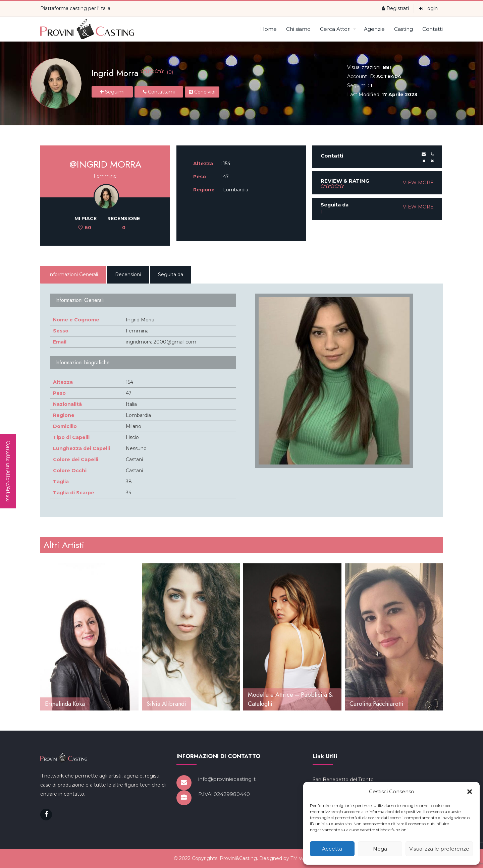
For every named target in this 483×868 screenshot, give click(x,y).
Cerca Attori (338, 29)
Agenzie (374, 29)
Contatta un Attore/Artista (8, 471)
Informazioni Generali (73, 274)
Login (428, 8)
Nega (380, 849)
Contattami (159, 92)
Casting (404, 29)
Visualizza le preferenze (439, 849)
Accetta (332, 849)
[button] (470, 792)
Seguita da (171, 274)
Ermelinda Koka (167, 704)
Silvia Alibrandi (268, 704)
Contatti (433, 29)
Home (269, 29)
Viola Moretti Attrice (72, 704)
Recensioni (128, 274)
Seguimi (112, 92)
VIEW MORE (418, 183)
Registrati (395, 8)
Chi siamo (298, 29)
